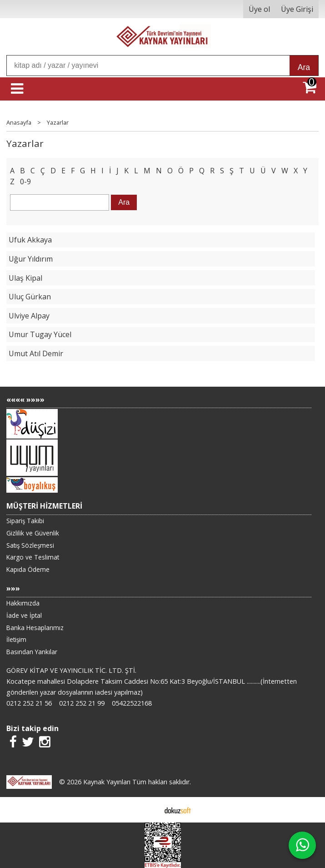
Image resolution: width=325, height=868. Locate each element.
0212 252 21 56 (29, 703)
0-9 (25, 182)
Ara (304, 67)
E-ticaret (148, 810)
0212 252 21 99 (82, 703)
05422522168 (132, 703)
